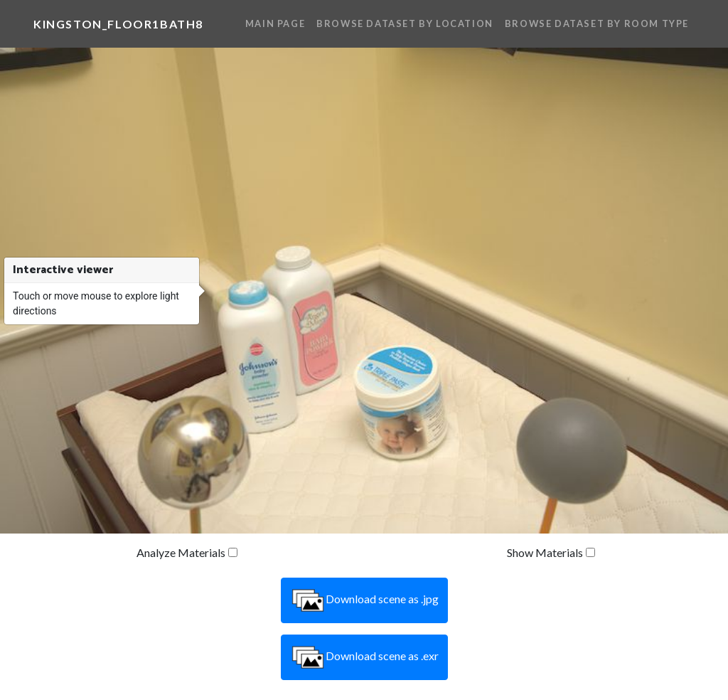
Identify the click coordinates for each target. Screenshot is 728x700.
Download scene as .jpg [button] (364, 600)
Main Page (275, 23)
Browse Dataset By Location (405, 23)
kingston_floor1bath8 (118, 24)
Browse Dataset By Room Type (597, 23)
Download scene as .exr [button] (364, 657)
